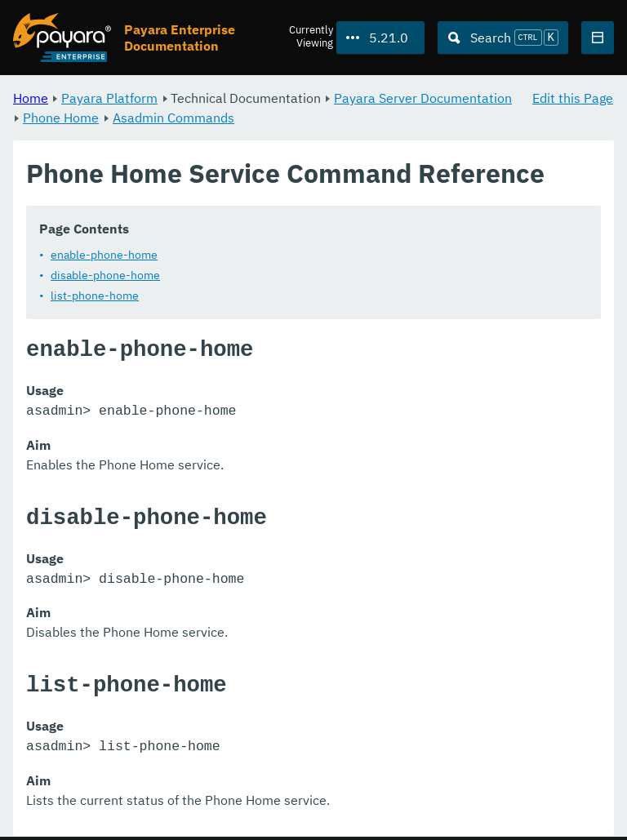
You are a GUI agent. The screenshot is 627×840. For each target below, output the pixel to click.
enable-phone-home (104, 255)
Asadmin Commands (173, 118)
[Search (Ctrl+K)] (503, 38)
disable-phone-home (105, 275)
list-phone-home (95, 296)
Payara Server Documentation (423, 98)
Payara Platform (109, 98)
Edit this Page (573, 98)
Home (31, 98)
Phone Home (61, 118)
